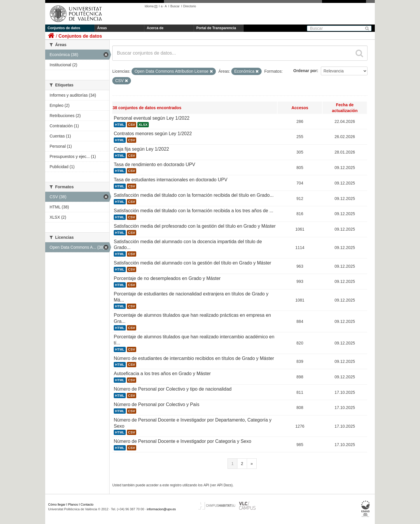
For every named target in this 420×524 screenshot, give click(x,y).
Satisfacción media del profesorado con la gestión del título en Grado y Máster (195, 226)
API (206, 485)
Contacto (87, 504)
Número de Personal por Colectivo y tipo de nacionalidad (173, 389)
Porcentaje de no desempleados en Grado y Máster (167, 278)
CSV (132, 125)
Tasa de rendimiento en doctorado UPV (154, 164)
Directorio (190, 6)
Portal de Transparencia (216, 28)
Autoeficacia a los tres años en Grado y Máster (162, 374)
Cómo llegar (57, 504)
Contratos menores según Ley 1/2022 (153, 134)
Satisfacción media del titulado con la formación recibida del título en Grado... (194, 195)
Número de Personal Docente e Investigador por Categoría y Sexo (182, 441)
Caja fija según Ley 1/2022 (141, 149)
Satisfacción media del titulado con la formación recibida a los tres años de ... (194, 211)
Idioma (152, 6)
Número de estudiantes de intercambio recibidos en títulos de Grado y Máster (194, 358)
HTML (120, 125)
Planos (73, 504)
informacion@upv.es (161, 509)
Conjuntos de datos (64, 28)
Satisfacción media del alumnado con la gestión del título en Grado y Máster (192, 263)
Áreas (102, 28)
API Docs (224, 485)
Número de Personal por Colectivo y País (156, 404)
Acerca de (155, 28)
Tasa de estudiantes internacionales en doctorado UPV (171, 180)
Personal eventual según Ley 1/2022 (152, 118)
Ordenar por (305, 71)
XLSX (143, 125)
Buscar (175, 6)
